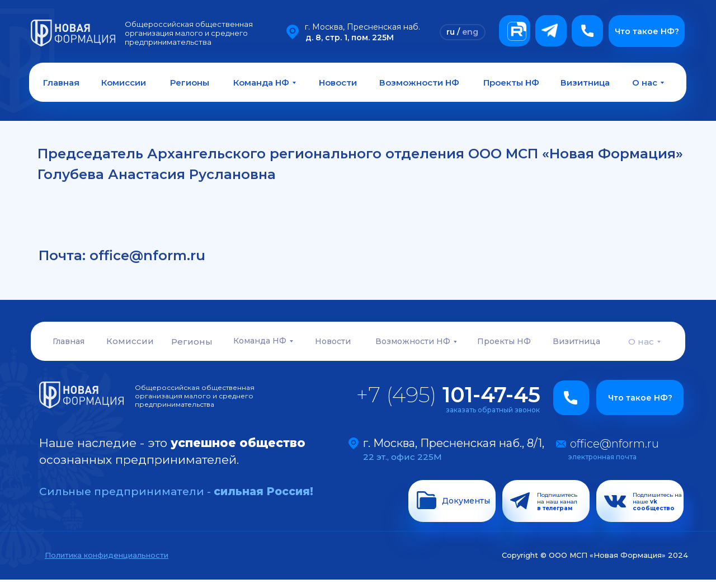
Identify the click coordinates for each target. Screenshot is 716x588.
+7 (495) (448, 395)
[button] (587, 31)
